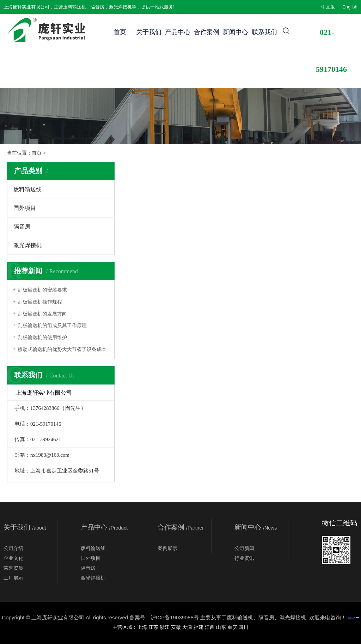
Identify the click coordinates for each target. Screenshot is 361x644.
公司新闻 (244, 548)
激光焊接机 (27, 245)
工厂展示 (13, 578)
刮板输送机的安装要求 (42, 290)
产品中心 (178, 32)
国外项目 (25, 208)
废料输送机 (240, 617)
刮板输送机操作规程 (40, 302)
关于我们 (149, 32)
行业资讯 (244, 558)
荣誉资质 (13, 568)
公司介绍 (13, 548)
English (350, 7)
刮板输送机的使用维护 (42, 337)
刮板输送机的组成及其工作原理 (52, 326)
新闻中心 (235, 32)
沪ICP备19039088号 (175, 617)
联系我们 (264, 32)
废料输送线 (27, 189)
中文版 (328, 7)
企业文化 (13, 558)
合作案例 (207, 32)
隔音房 (22, 227)
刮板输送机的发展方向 (42, 314)
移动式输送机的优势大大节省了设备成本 (62, 349)
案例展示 (167, 548)
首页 (120, 32)
